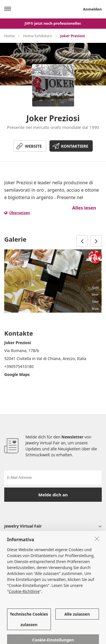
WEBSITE (33, 146)
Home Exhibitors (37, 36)
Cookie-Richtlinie (24, 598)
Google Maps (17, 374)
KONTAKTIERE (75, 146)
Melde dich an (53, 495)
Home (9, 36)
